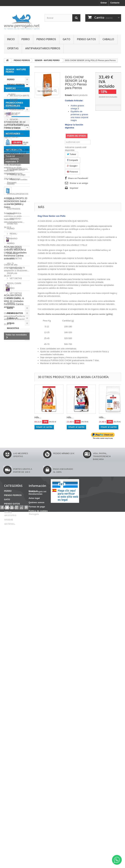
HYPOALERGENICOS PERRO (18, 196)
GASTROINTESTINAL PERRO (18, 172)
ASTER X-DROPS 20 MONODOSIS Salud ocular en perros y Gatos (16, 592)
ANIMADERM (16, 378)
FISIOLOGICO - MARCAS (15, 112)
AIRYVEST (15, 373)
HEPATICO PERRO (14, 182)
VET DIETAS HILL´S (14, 261)
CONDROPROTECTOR (17, 497)
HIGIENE (11, 333)
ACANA (13, 360)
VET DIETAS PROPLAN (14, 271)
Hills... (38, 417)
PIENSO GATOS (86, 39)
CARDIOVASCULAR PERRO (17, 147)
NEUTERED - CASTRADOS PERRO (15, 209)
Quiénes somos (17, 756)
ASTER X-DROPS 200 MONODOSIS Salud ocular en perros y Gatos (16, 543)
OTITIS (9, 485)
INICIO (11, 39)
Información (14, 737)
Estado (68, 95)
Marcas (11, 349)
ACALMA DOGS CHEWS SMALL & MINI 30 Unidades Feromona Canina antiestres (14, 690)
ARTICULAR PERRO (14, 132)
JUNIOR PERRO (12, 102)
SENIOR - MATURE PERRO (15, 122)
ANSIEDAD (11, 512)
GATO (66, 39)
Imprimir (74, 188)
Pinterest (72, 172)
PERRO (26, 39)
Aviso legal (15, 751)
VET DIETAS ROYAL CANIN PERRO (14, 283)
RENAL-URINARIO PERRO (12, 239)
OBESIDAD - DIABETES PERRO (14, 224)
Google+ (72, 166)
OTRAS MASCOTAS (13, 326)
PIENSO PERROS (46, 39)
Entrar (104, 3)
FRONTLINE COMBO (16, 480)
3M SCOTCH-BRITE (19, 355)
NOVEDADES (13, 523)
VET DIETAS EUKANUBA (14, 251)
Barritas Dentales (14, 492)
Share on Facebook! (78, 178)
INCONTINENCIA (14, 507)
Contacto (115, 3)
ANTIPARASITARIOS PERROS (43, 48)
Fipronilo (21, 485)
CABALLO (108, 39)
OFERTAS (13, 48)
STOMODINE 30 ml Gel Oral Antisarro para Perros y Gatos (16, 420)
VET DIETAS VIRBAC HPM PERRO (14, 298)
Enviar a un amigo (79, 183)
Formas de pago (17, 761)
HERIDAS (18, 502)
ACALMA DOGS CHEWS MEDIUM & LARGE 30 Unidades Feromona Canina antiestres (15, 642)
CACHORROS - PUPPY (15, 92)
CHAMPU (14, 475)
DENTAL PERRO (12, 157)
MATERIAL (12, 338)
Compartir (73, 160)
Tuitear (72, 154)
